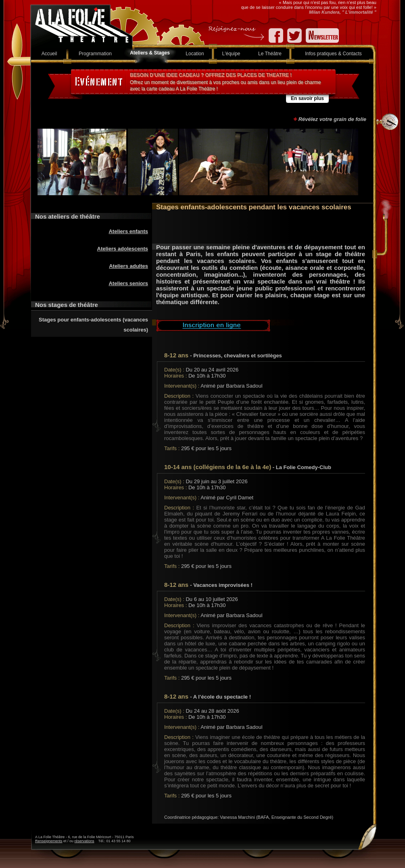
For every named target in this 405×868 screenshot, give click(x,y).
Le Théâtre (270, 54)
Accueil (49, 54)
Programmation (95, 54)
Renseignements (49, 841)
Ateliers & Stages (150, 53)
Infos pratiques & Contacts (333, 54)
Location (195, 54)
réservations (85, 841)
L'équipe (231, 54)
